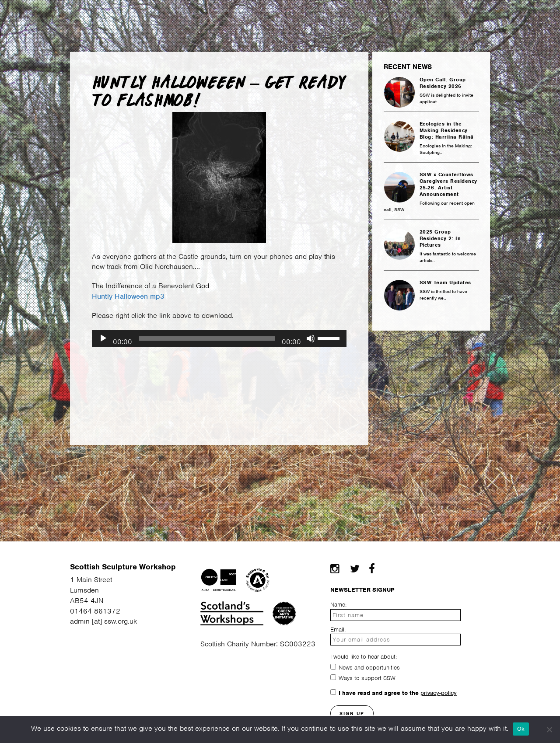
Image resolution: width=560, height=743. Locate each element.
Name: (338, 605)
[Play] (103, 338)
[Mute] (311, 338)
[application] (219, 338)
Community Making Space (289, 16)
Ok (521, 729)
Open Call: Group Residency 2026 (443, 83)
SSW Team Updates (445, 283)
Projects (415, 16)
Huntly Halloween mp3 (128, 296)
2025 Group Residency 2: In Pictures (440, 239)
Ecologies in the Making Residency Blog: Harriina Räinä (447, 131)
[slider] (207, 338)
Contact (465, 16)
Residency (148, 16)
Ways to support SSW (367, 678)
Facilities (90, 16)
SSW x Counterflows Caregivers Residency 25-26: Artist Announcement (448, 185)
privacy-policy (439, 693)
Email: (338, 630)
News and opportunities (369, 668)
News (370, 16)
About (42, 16)
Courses (203, 16)
